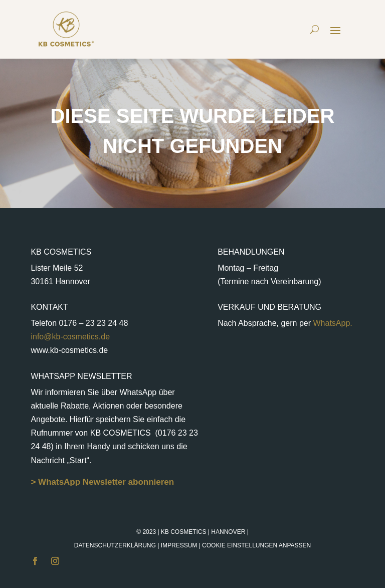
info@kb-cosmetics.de (70, 337)
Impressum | (236, 545)
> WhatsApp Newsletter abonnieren (102, 482)
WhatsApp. (332, 323)
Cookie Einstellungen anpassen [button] (256, 545)
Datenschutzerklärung (115, 545)
